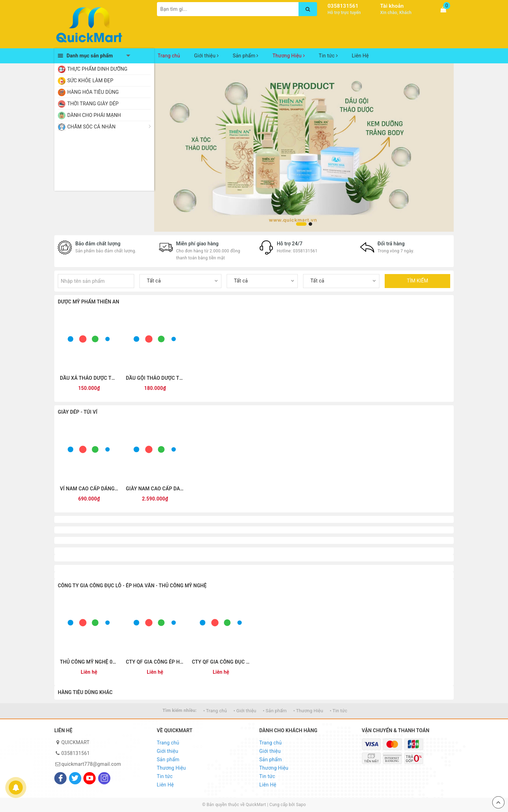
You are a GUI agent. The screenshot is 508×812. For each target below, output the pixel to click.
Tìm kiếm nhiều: (180, 710)
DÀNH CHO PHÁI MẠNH (94, 115)
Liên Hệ (360, 56)
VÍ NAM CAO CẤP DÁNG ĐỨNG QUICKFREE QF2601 (89, 489)
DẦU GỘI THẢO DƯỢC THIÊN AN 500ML (155, 378)
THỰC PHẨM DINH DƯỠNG (97, 69)
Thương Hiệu (289, 56)
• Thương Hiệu (308, 711)
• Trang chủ (215, 711)
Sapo (301, 805)
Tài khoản (392, 6)
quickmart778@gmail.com (91, 764)
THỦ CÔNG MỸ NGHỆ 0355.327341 (89, 662)
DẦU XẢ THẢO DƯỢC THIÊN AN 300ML (89, 378)
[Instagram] (104, 778)
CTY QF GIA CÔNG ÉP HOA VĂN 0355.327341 (155, 662)
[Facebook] (60, 778)
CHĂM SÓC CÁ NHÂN (91, 127)
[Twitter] (75, 778)
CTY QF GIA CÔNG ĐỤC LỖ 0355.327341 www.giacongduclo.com (221, 662)
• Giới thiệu (245, 711)
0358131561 (343, 6)
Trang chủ (169, 56)
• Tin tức (338, 711)
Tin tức (328, 56)
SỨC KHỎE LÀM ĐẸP (90, 80)
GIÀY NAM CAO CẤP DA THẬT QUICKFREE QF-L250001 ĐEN (155, 489)
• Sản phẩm (275, 711)
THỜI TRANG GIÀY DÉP (93, 104)
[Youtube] (90, 778)
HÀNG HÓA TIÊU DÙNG (93, 92)
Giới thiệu (206, 56)
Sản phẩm (246, 56)
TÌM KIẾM (417, 281)
